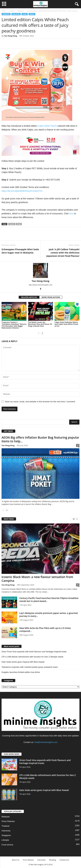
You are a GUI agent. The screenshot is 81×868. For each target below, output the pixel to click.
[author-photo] (40, 270)
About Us (16, 860)
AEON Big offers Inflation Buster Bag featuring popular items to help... (40, 439)
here (71, 214)
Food (25, 14)
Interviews (42, 860)
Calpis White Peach (47, 126)
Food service (7, 845)
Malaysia (21, 11)
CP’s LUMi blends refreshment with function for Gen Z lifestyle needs (32, 657)
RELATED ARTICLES (29, 297)
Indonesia (6, 831)
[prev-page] (39, 333)
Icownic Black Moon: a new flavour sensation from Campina (37, 579)
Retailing (52, 860)
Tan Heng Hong (10, 36)
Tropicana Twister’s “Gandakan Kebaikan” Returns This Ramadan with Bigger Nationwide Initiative (14, 325)
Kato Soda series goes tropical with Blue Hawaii (23, 662)
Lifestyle (5, 840)
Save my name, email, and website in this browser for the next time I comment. (40, 402)
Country (12, 11)
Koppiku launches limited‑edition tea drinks (21, 672)
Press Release (8, 821)
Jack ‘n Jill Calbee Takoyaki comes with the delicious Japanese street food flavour (63, 253)
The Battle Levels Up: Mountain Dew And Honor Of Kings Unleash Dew (40, 324)
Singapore (6, 835)
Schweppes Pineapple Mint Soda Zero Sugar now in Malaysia (20, 251)
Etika (19, 224)
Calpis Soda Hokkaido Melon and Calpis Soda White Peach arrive (66, 324)
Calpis (12, 224)
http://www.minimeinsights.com (40, 285)
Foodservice (64, 860)
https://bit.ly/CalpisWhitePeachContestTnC (22, 191)
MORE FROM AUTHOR (51, 297)
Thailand (5, 826)
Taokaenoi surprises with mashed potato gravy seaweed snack (30, 667)
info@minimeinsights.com (46, 742)
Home (4, 11)
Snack (32, 14)
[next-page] (42, 333)
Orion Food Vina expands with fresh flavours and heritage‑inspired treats (34, 652)
